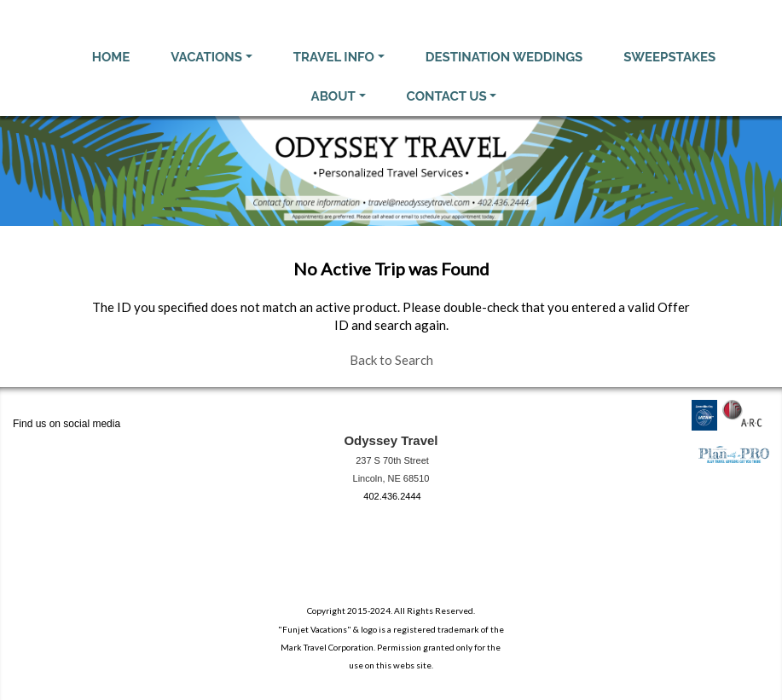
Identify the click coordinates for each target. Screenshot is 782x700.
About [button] (333, 96)
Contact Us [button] (447, 96)
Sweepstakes (669, 57)
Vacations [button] (206, 57)
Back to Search (391, 360)
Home (111, 57)
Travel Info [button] (334, 57)
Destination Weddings (504, 57)
